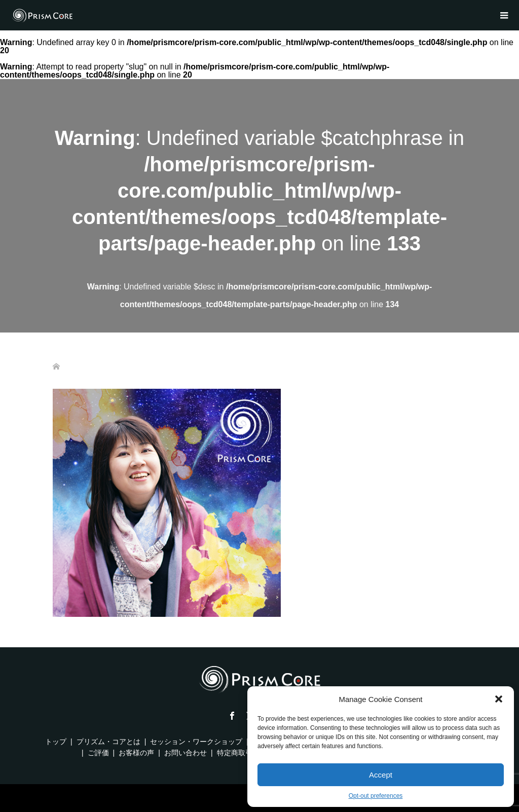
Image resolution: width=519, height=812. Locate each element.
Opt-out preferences (376, 796)
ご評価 (98, 753)
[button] (499, 699)
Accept (381, 775)
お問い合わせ (186, 753)
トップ (56, 742)
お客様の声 (136, 753)
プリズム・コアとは (108, 742)
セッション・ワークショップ (196, 742)
